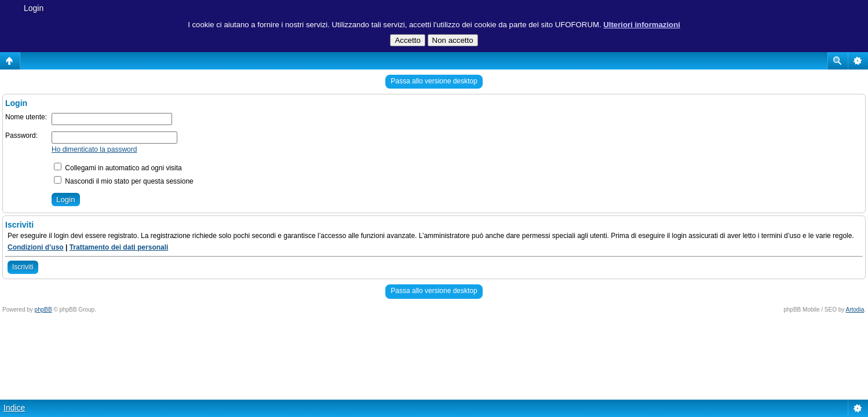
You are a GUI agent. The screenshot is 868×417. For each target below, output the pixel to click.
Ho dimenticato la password (94, 149)
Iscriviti (23, 267)
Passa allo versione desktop (434, 81)
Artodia (855, 310)
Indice (14, 408)
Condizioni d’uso (36, 247)
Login (34, 8)
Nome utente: (26, 117)
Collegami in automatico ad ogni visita (118, 168)
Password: (21, 136)
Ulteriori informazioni (642, 25)
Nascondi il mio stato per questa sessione (124, 181)
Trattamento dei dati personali (119, 247)
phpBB (43, 310)
